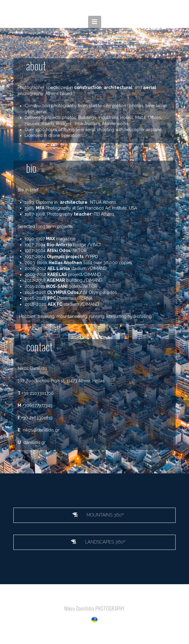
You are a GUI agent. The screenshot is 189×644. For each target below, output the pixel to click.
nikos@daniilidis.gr (41, 430)
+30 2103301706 (38, 393)
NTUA (96, 202)
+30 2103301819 (37, 418)
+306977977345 (37, 405)
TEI (97, 214)
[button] (95, 22)
